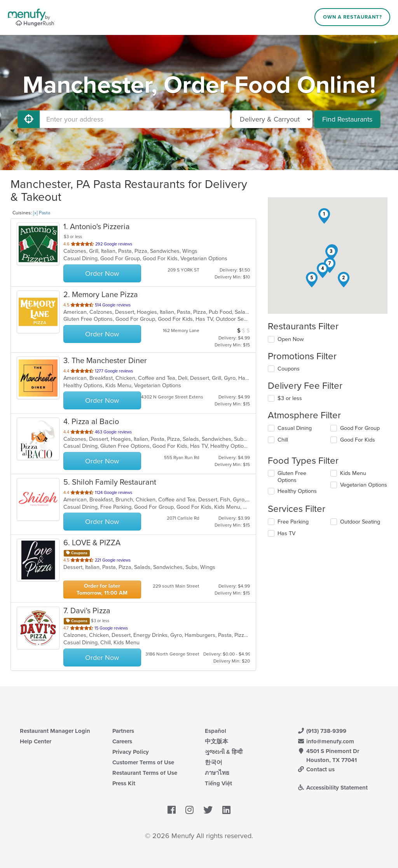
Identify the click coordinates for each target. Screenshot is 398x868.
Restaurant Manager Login (55, 731)
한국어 (214, 762)
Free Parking (293, 522)
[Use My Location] (29, 119)
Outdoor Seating (360, 522)
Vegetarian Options (364, 485)
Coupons (289, 369)
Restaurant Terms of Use (145, 773)
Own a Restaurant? (353, 17)
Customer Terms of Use (143, 762)
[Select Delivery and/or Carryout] (272, 119)
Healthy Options (297, 491)
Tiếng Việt (218, 783)
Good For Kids (358, 440)
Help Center (36, 741)
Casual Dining (295, 428)
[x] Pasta (42, 213)
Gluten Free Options (292, 477)
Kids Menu (353, 473)
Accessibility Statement (333, 788)
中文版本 (216, 741)
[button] (324, 216)
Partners (123, 731)
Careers (122, 741)
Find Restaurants (347, 119)
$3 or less (290, 398)
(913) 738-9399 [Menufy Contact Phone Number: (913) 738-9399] (322, 731)
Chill (283, 440)
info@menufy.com (326, 741)
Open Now (291, 339)
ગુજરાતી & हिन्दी (224, 752)
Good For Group (360, 428)
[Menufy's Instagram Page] (189, 811)
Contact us (316, 769)
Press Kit (124, 783)
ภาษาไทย (217, 773)
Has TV (286, 533)
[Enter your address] (135, 119)
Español (216, 731)
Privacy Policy (131, 752)
